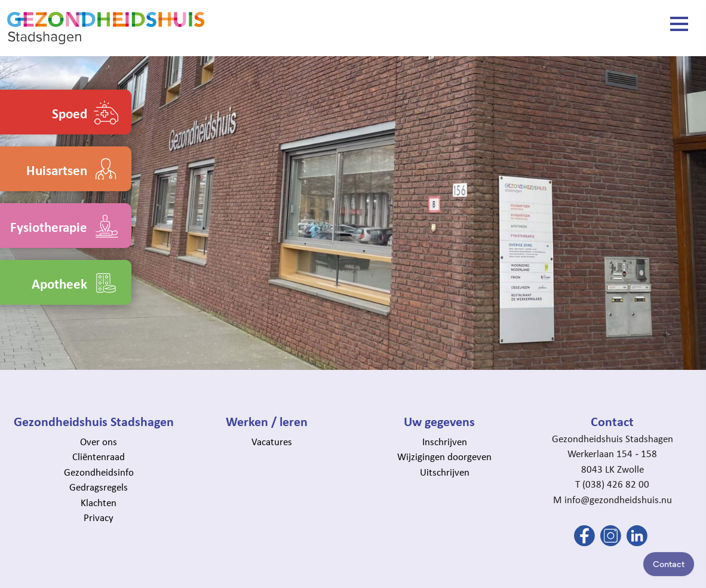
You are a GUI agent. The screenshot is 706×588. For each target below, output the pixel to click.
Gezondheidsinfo (99, 472)
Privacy (99, 517)
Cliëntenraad (99, 457)
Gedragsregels (99, 487)
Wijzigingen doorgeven (444, 457)
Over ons (99, 442)
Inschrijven (445, 442)
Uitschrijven (445, 472)
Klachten (99, 503)
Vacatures (272, 442)
